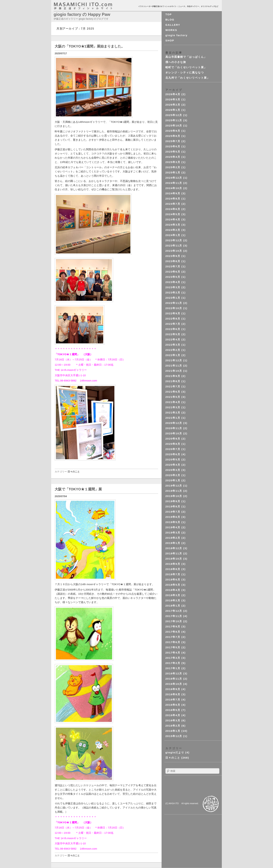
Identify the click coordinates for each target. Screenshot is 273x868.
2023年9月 (173, 256)
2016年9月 (173, 689)
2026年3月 (173, 99)
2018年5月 (173, 585)
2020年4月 (173, 465)
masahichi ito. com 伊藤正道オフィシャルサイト (91, 6)
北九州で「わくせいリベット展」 (188, 78)
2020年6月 (173, 454)
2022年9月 (173, 313)
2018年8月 (173, 569)
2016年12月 (174, 673)
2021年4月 (173, 402)
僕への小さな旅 (176, 62)
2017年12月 (174, 611)
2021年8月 (173, 381)
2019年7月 (173, 512)
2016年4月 (173, 715)
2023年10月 (174, 251)
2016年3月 (173, 720)
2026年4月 (173, 94)
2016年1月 (173, 731)
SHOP (170, 40)
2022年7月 (173, 324)
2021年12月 (174, 360)
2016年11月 (174, 679)
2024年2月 (173, 230)
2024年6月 (173, 209)
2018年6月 (173, 580)
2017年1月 (173, 668)
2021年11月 (174, 366)
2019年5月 (173, 522)
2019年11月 (174, 491)
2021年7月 (173, 386)
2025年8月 (173, 136)
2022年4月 (173, 339)
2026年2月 (173, 105)
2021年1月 (173, 418)
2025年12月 (174, 115)
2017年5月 (173, 647)
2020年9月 (173, 439)
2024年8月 (173, 199)
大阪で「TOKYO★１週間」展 (78, 489)
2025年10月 (174, 126)
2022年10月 (174, 308)
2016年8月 (173, 694)
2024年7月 (173, 204)
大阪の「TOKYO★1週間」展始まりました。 (90, 46)
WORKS (171, 30)
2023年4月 (173, 282)
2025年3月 (173, 162)
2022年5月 (173, 334)
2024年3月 (173, 225)
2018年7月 (173, 574)
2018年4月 (173, 590)
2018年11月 (174, 553)
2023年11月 (174, 246)
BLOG (170, 20)
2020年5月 (173, 459)
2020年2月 (173, 475)
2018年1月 (173, 606)
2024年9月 (173, 193)
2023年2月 (173, 292)
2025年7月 (173, 141)
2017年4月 (173, 653)
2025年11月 (174, 120)
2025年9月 (173, 131)
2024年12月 (174, 178)
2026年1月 (173, 110)
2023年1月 (173, 298)
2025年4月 (173, 157)
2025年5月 (173, 152)
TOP (169, 14)
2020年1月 (173, 480)
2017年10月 (174, 621)
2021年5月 (173, 397)
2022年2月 (173, 350)
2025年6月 (173, 146)
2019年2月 (173, 538)
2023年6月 (173, 272)
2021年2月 (173, 413)
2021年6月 (173, 392)
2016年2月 (173, 726)
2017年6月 (173, 642)
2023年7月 (173, 266)
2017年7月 (173, 637)
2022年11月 (174, 303)
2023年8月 (173, 261)
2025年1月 (173, 172)
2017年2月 (173, 663)
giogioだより (175, 752)
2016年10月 (174, 684)
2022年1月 (173, 355)
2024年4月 (173, 219)
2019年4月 (173, 527)
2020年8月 (173, 444)
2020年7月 (173, 449)
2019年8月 (173, 506)
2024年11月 (174, 183)
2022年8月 (173, 319)
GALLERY (173, 25)
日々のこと (74, 472)
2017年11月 (174, 616)
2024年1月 (173, 235)
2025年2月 (173, 167)
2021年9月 (173, 376)
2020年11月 (174, 428)
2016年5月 (173, 710)
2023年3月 (173, 287)
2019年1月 (173, 543)
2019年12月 (174, 486)
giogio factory (176, 35)
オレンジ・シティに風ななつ (185, 72)
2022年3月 (173, 345)
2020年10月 (174, 433)
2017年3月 (173, 658)
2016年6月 (173, 705)
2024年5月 (173, 214)
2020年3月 (173, 470)
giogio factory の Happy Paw (82, 14)
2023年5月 (173, 277)
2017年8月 (173, 632)
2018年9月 (173, 564)
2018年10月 (174, 559)
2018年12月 (174, 548)
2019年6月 (173, 517)
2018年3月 (173, 595)
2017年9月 (173, 626)
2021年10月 (174, 371)
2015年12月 (174, 736)
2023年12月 (174, 240)
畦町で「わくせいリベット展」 (186, 67)
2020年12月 (174, 423)
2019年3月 (173, 533)
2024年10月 (174, 188)
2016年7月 (173, 700)
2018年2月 (173, 600)
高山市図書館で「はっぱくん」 (186, 57)
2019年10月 (174, 496)
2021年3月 (173, 407)
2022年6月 (173, 329)
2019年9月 (173, 501)
